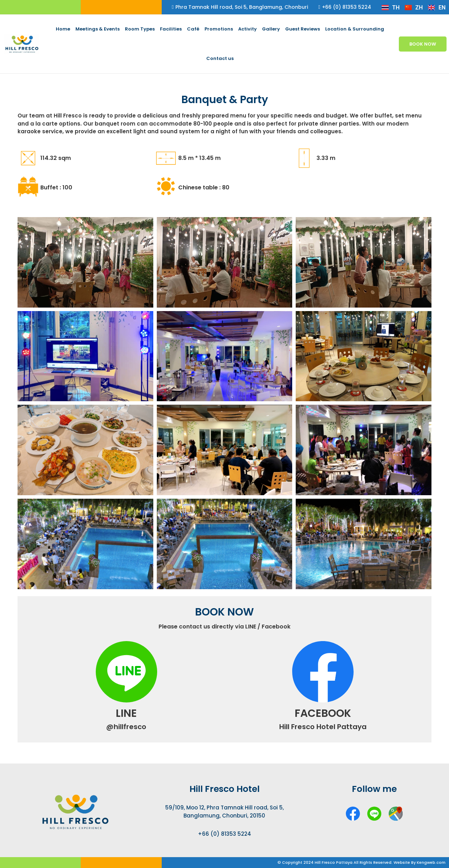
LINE (126, 713)
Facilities (171, 29)
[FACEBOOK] (323, 672)
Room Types (140, 29)
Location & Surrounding (355, 29)
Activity (247, 29)
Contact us (220, 58)
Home (63, 29)
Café (193, 29)
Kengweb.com (431, 862)
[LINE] (126, 672)
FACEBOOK (323, 713)
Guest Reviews (303, 29)
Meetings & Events (98, 29)
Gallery (271, 29)
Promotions (219, 29)
